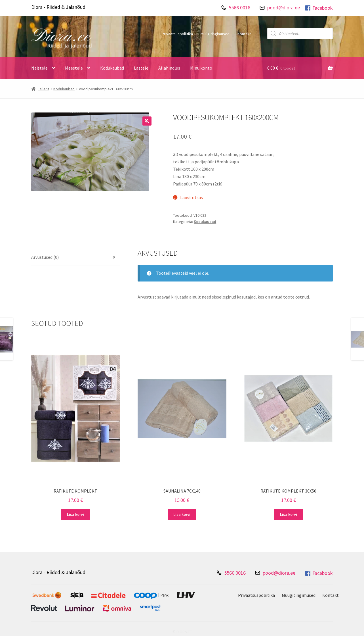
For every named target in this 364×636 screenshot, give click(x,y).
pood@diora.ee (284, 8)
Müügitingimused (215, 34)
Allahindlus (169, 68)
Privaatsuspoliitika (177, 34)
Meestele (74, 68)
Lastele (141, 68)
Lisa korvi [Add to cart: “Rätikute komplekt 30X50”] (289, 514)
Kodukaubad (112, 68)
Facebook (319, 8)
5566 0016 (239, 8)
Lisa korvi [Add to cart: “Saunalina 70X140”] (182, 514)
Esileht (43, 89)
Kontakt (244, 34)
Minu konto (201, 68)
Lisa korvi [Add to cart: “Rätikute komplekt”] (75, 514)
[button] (147, 121)
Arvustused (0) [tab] (45, 257)
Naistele (39, 68)
